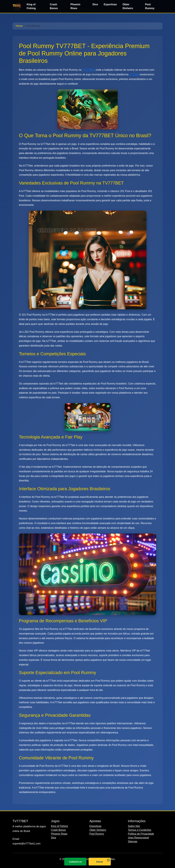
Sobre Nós (134, 826)
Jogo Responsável (138, 838)
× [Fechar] (108, 860)
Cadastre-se (75, 862)
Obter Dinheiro (128, 6)
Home (19, 26)
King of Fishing (31, 6)
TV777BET (88, 70)
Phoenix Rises (75, 6)
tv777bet (134, 74)
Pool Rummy (150, 6)
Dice (95, 4)
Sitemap (133, 841)
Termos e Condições (140, 830)
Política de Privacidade (141, 834)
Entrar (100, 862)
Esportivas (110, 4)
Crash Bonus (54, 6)
